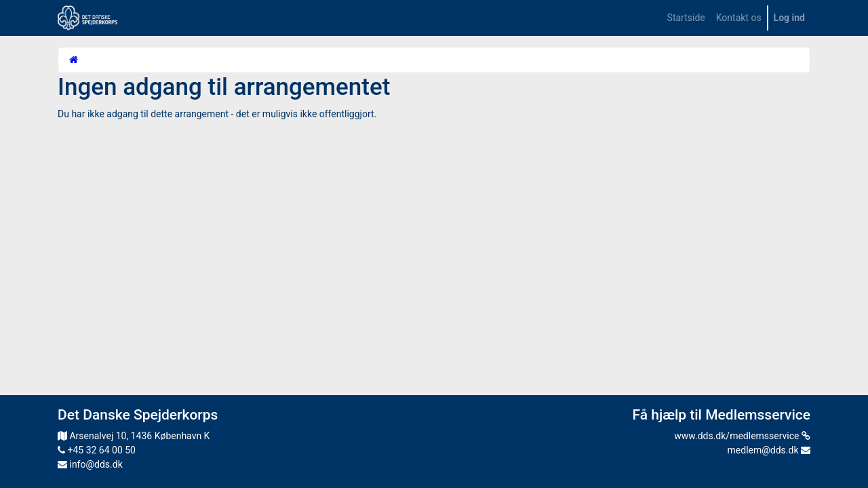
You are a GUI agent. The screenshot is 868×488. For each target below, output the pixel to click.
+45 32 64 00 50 (97, 450)
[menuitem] (686, 18)
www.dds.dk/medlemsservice (742, 436)
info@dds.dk (90, 464)
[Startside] (74, 60)
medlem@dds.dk (769, 450)
